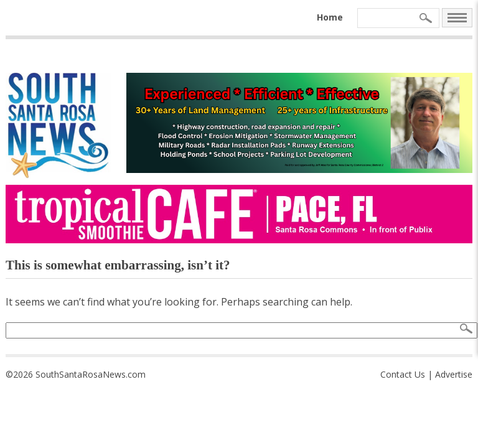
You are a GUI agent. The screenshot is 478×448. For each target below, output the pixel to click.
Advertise (454, 374)
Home (330, 17)
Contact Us (403, 374)
